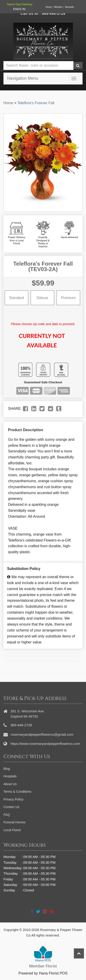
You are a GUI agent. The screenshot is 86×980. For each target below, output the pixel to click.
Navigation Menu (23, 78)
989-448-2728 (54, 14)
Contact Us (11, 807)
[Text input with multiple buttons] (38, 66)
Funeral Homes (14, 822)
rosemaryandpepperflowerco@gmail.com (42, 734)
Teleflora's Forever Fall (36, 103)
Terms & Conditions (17, 792)
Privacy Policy (13, 799)
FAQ (7, 815)
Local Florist (12, 830)
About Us (10, 784)
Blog (7, 769)
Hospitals (10, 776)
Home (8, 103)
